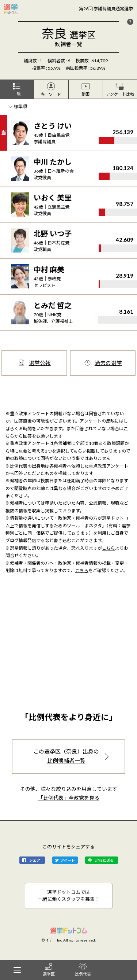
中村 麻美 (49, 269)
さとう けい (53, 126)
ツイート (68, 860)
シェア (35, 860)
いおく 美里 (53, 198)
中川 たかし (53, 162)
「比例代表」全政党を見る (69, 798)
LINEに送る (104, 860)
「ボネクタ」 (93, 526)
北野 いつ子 (53, 233)
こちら (109, 548)
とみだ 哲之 (53, 305)
